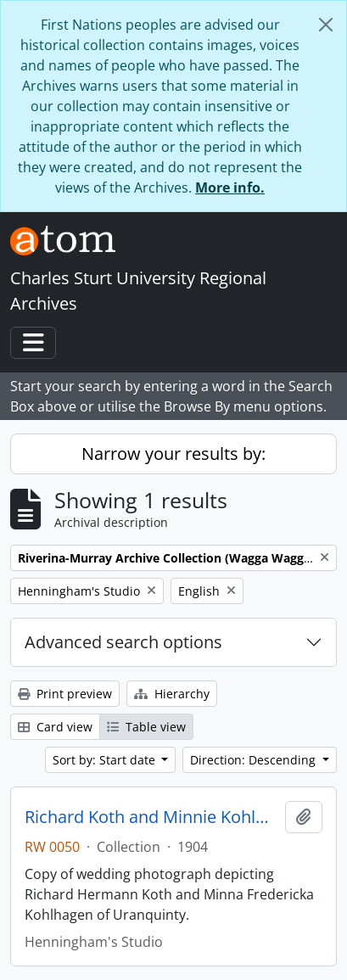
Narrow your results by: (173, 454)
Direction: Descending (255, 760)
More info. (230, 188)
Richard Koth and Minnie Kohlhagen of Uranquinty (151, 817)
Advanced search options (123, 642)
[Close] (326, 25)
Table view (146, 727)
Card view (55, 727)
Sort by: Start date (106, 760)
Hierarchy (172, 694)
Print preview (65, 694)
